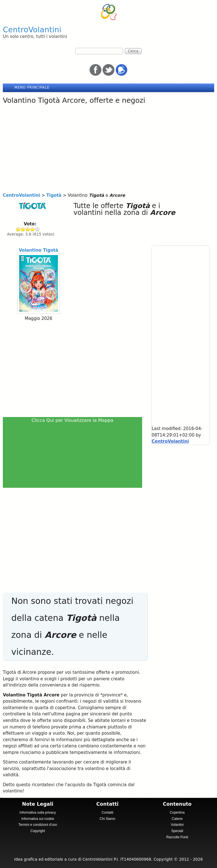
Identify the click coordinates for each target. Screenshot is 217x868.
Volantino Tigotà (39, 250)
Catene (177, 819)
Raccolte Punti (177, 837)
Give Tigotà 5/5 (37, 229)
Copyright (38, 831)
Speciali (177, 831)
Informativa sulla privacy (38, 813)
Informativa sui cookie (38, 819)
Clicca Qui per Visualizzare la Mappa (73, 420)
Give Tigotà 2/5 (23, 229)
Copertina (177, 813)
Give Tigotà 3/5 (28, 229)
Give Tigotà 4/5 (33, 229)
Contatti (108, 813)
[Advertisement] (108, 150)
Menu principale (32, 87)
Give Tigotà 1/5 (18, 229)
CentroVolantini (32, 30)
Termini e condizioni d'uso (38, 825)
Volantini (177, 825)
